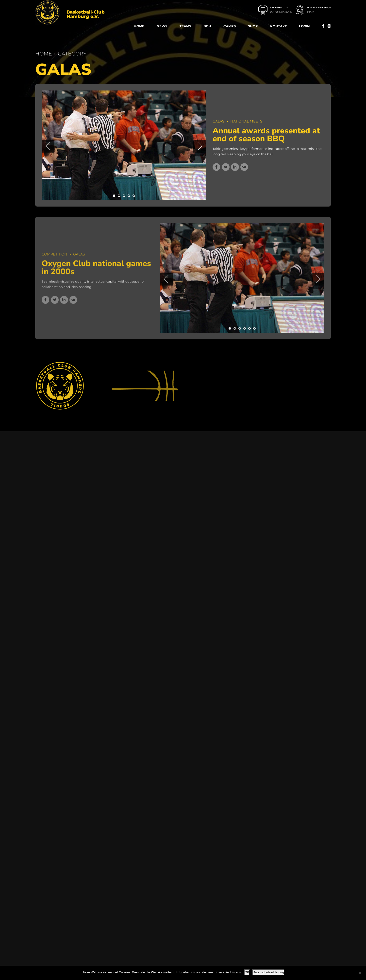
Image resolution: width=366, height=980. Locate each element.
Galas (218, 122)
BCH (207, 26)
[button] (48, 146)
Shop (253, 26)
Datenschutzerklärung (268, 972)
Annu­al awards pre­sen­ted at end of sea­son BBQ (266, 135)
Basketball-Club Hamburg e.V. (86, 14)
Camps (230, 26)
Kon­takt (278, 26)
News (162, 26)
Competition (54, 257)
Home (139, 26)
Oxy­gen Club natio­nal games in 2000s (96, 271)
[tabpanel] (124, 145)
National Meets (246, 122)
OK (247, 972)
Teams (185, 26)
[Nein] (360, 973)
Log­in (304, 26)
